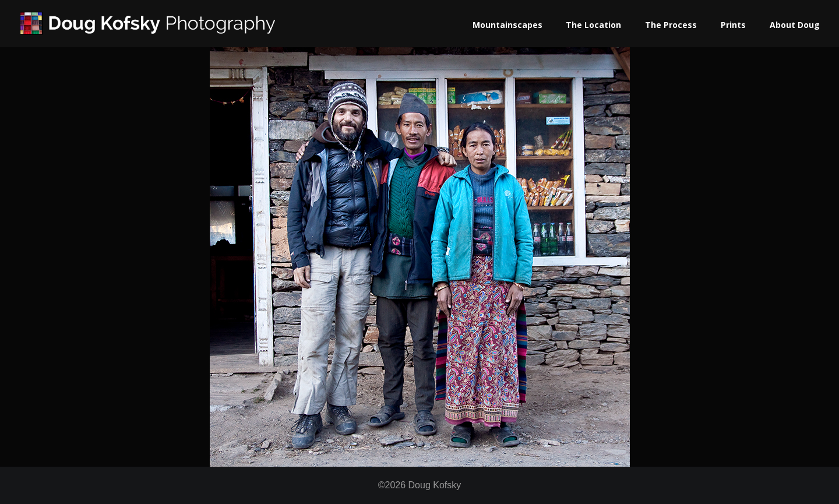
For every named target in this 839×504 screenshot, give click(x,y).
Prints (733, 25)
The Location (593, 25)
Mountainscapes (507, 25)
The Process (671, 25)
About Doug (795, 25)
